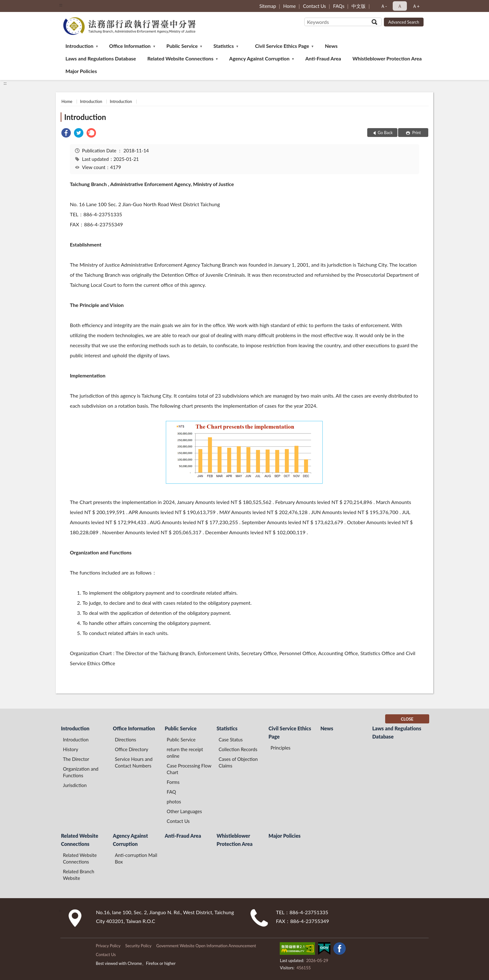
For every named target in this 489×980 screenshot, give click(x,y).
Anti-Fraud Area (323, 58)
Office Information (130, 46)
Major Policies (81, 71)
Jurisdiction (75, 785)
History (70, 749)
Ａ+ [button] (416, 6)
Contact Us (315, 6)
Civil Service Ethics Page (282, 46)
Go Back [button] (385, 133)
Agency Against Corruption (259, 58)
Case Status (231, 739)
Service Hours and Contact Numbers (134, 762)
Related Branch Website (79, 875)
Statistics (224, 46)
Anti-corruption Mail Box (136, 858)
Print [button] (416, 133)
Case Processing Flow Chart (189, 769)
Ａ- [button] (384, 6)
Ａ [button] (400, 6)
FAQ (171, 792)
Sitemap (268, 6)
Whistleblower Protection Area (387, 58)
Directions (126, 739)
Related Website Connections (180, 58)
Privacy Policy (108, 946)
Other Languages (184, 811)
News (331, 46)
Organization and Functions (81, 772)
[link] (66, 134)
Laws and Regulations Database (101, 58)
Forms (173, 782)
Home (289, 6)
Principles (281, 748)
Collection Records (238, 749)
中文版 (359, 6)
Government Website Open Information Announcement (206, 946)
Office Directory (132, 749)
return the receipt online (185, 753)
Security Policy (138, 946)
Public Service (182, 46)
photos (174, 802)
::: (61, 5)
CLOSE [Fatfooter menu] (407, 719)
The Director (76, 759)
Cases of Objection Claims (238, 762)
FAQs (339, 6)
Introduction (79, 46)
